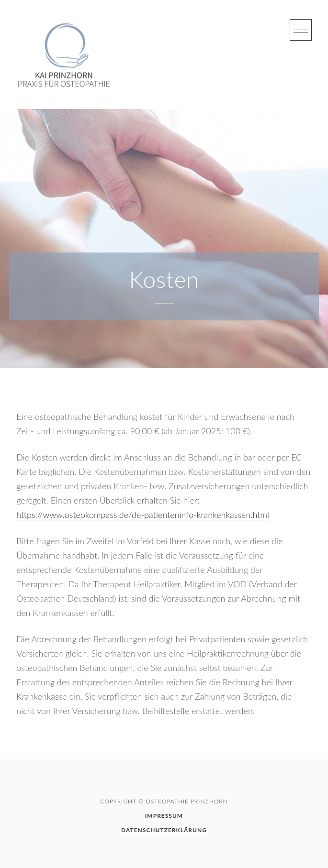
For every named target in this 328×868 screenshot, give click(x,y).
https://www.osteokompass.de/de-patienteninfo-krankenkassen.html (143, 515)
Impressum (164, 816)
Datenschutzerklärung (164, 830)
